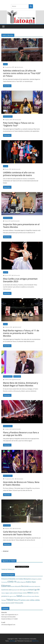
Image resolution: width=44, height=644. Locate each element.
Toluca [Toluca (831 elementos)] (10, 600)
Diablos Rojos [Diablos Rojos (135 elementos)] (31, 582)
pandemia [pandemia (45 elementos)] (4, 596)
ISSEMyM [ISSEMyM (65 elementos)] (31, 590)
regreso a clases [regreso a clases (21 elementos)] (13, 596)
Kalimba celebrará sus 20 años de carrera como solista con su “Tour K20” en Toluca (22, 73)
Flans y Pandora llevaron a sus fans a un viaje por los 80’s (21, 434)
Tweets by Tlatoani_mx (8, 569)
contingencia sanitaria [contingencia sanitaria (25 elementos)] (36, 579)
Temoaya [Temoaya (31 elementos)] (4, 600)
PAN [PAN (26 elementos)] (37, 593)
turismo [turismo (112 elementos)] (23, 600)
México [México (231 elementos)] (30, 593)
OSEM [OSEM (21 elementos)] (35, 593)
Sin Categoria (17, 376)
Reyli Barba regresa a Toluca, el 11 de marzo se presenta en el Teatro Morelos (21, 333)
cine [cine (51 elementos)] (17, 579)
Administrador (20, 67)
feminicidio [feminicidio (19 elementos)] (31, 586)
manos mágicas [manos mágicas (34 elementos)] (5, 593)
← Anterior (5, 551)
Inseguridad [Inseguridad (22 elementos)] (25, 590)
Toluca (5, 64)
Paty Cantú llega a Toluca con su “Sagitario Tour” (19, 124)
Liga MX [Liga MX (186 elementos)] (37, 590)
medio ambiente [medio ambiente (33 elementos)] (14, 593)
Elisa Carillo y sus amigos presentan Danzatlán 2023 (20, 280)
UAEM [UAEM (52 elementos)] (28, 600)
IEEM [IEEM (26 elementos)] (21, 590)
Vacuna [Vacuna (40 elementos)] (3, 603)
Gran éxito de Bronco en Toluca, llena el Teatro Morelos (21, 483)
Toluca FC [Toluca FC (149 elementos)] (17, 600)
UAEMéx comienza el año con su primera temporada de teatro (19, 174)
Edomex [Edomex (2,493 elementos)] (6, 586)
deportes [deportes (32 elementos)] (23, 582)
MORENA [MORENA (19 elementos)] (25, 593)
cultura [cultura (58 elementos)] (19, 582)
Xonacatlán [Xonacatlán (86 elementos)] (20, 603)
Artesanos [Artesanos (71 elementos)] (5, 579)
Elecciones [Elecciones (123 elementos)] (25, 586)
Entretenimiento (8, 117)
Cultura (6, 166)
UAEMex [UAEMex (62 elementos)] (32, 600)
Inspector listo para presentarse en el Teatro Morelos (21, 226)
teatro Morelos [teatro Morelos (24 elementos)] (35, 596)
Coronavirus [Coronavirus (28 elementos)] (4, 582)
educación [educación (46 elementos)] (18, 586)
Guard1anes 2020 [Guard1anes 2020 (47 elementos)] (6, 590)
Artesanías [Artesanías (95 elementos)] (12, 579)
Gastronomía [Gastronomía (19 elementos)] (37, 586)
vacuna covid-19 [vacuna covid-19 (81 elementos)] (11, 603)
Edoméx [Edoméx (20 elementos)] (13, 586)
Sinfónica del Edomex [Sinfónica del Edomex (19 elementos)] (27, 596)
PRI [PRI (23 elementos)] (8, 596)
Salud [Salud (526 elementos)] (19, 596)
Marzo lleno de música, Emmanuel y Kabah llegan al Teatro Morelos (21, 384)
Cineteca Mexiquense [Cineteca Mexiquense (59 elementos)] (24, 579)
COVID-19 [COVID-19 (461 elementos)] (12, 582)
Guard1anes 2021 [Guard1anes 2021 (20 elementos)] (16, 590)
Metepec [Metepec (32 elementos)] (20, 593)
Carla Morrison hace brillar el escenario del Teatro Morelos (17, 533)
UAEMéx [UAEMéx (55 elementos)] (37, 600)
